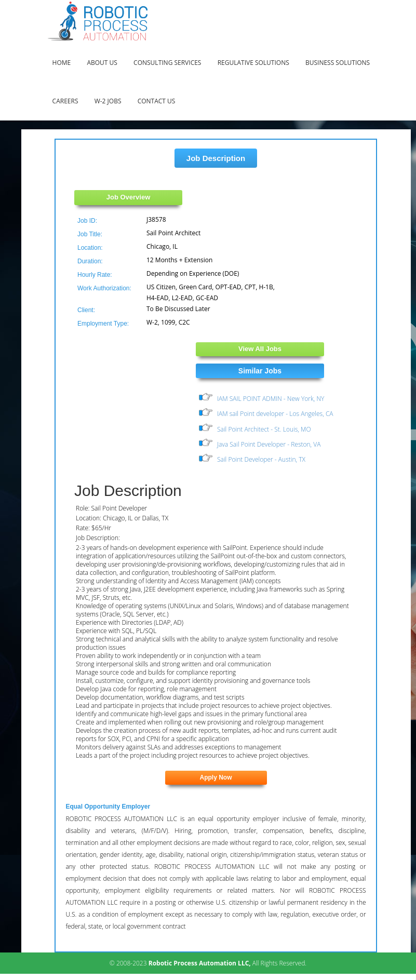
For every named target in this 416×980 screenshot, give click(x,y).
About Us (102, 63)
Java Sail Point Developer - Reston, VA (269, 444)
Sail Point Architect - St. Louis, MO (264, 429)
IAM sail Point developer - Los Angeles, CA (275, 414)
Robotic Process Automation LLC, (200, 963)
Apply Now (216, 777)
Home (62, 63)
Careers (65, 101)
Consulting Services (167, 63)
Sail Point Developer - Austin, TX (261, 460)
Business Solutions (338, 63)
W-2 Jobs (108, 101)
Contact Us (157, 101)
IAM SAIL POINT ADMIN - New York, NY (271, 399)
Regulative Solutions (253, 63)
